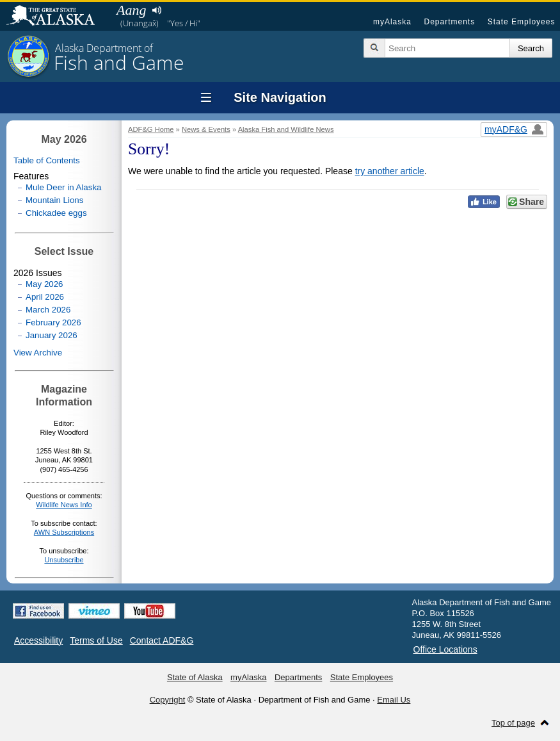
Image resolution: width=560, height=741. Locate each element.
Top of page (513, 723)
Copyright (168, 700)
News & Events (206, 129)
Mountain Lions (54, 200)
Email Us (394, 700)
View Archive (38, 353)
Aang (131, 10)
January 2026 (52, 335)
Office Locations (445, 649)
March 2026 (48, 310)
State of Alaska (57, 17)
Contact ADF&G (162, 640)
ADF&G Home (151, 129)
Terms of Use (96, 640)
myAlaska (392, 22)
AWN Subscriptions (64, 532)
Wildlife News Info (64, 505)
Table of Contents (47, 160)
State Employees (522, 22)
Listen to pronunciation (156, 10)
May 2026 (44, 284)
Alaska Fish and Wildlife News (286, 129)
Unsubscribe (64, 560)
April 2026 (45, 297)
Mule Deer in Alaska (64, 187)
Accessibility (38, 640)
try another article (390, 171)
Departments (449, 22)
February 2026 (53, 322)
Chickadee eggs (56, 213)
